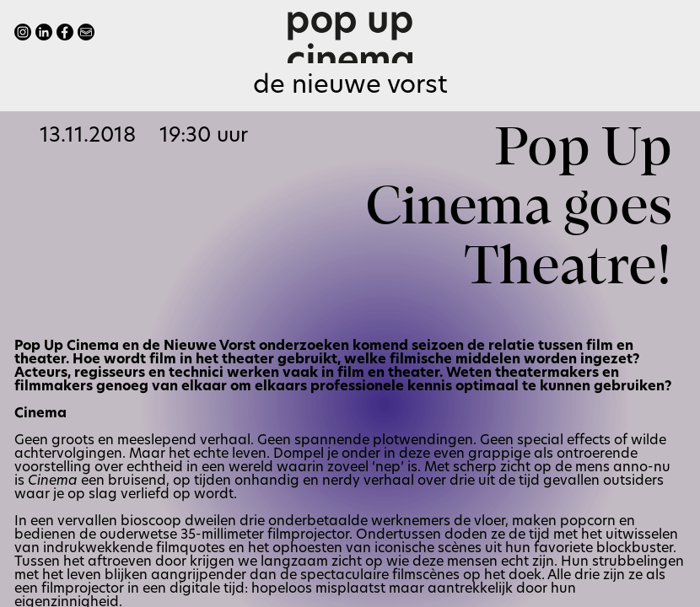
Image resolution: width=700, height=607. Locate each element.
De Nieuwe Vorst (350, 86)
